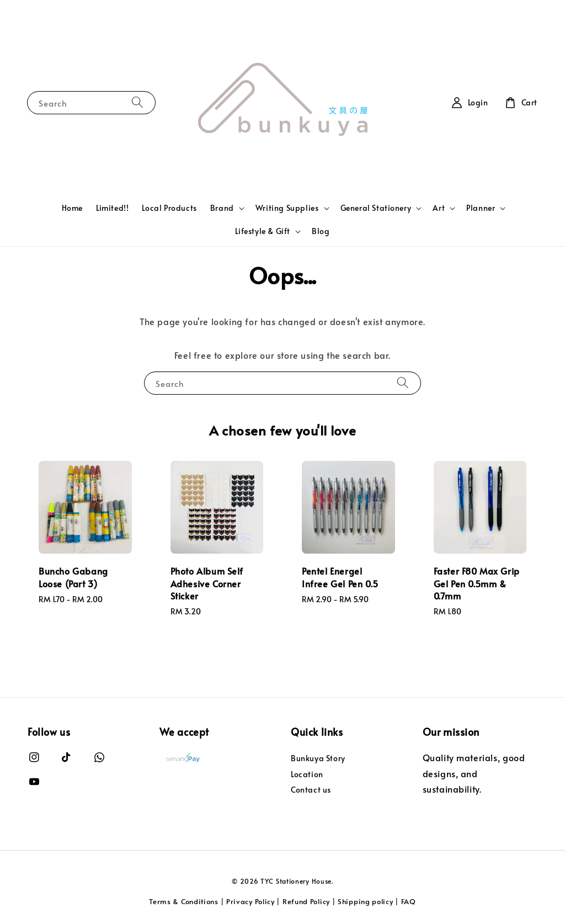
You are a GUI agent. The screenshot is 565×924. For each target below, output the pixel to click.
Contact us (311, 790)
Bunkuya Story (318, 758)
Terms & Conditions (184, 901)
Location (307, 774)
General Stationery (376, 208)
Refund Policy (306, 901)
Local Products (169, 208)
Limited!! (112, 208)
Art (439, 208)
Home (72, 208)
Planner (481, 208)
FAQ (409, 901)
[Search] (137, 102)
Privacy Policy (250, 901)
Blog (321, 231)
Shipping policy (366, 901)
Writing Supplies (287, 208)
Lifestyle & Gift (263, 231)
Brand (222, 208)
